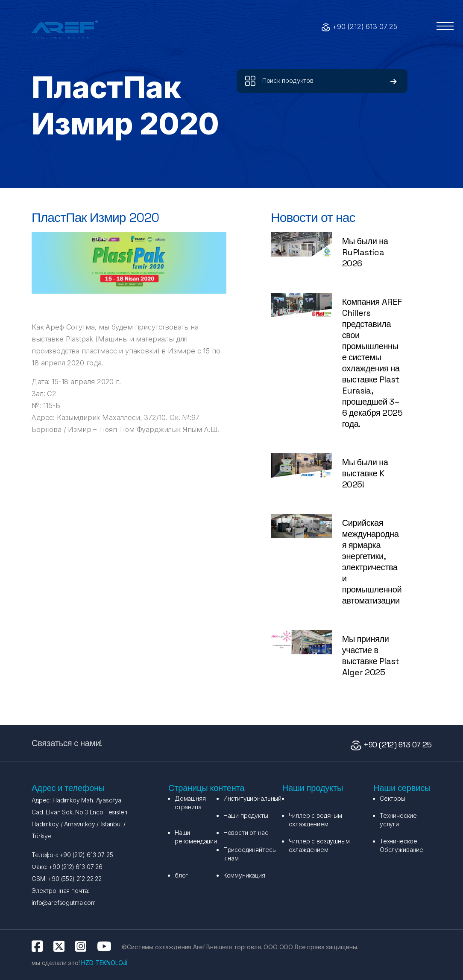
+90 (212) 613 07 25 (365, 26)
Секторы (393, 798)
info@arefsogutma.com (64, 903)
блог (181, 875)
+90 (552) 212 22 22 (74, 879)
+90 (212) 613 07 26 (75, 867)
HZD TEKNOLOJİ (104, 963)
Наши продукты (246, 815)
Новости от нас (246, 833)
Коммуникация (244, 875)
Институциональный (252, 798)
